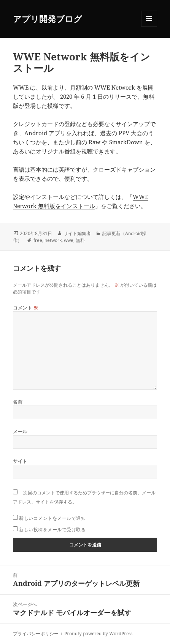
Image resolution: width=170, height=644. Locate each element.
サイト (20, 461)
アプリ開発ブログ (48, 19)
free (38, 240)
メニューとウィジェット (149, 26)
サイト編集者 (77, 233)
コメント (25, 308)
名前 (18, 402)
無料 (80, 240)
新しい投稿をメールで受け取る (52, 530)
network (53, 240)
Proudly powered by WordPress (98, 634)
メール (20, 432)
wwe (69, 240)
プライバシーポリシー (36, 634)
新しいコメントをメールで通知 (52, 518)
